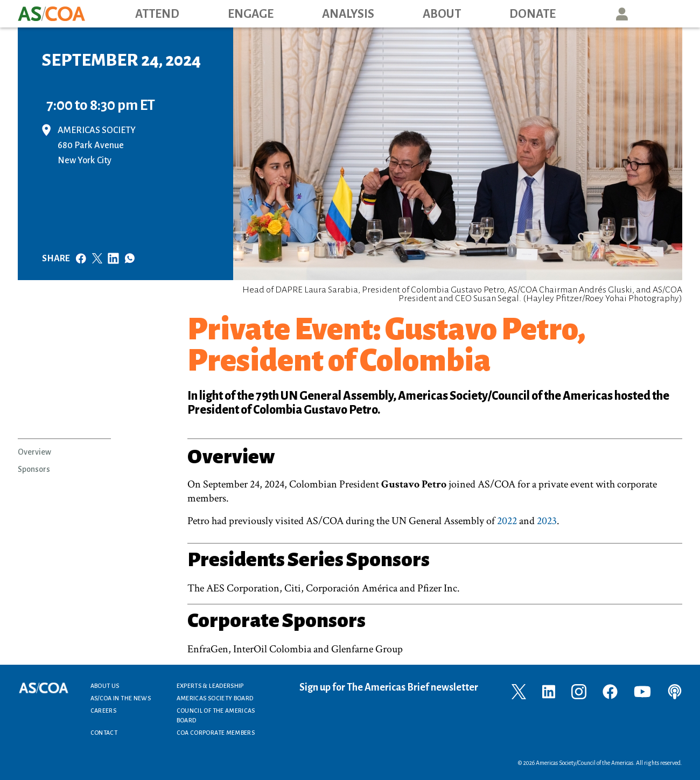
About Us (105, 686)
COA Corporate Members (216, 733)
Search (671, 14)
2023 (547, 521)
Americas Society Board (215, 698)
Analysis (348, 14)
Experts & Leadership (210, 686)
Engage (251, 14)
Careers (104, 711)
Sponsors (34, 469)
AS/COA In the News (121, 698)
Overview (34, 452)
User (622, 14)
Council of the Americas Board (216, 715)
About (442, 14)
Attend (157, 14)
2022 (507, 521)
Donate (533, 14)
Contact (104, 733)
